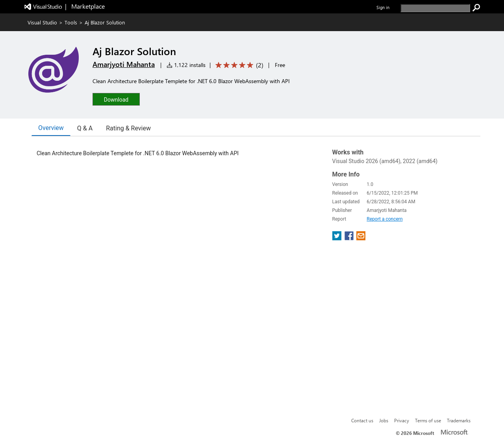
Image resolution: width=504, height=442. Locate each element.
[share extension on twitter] (338, 238)
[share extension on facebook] (350, 238)
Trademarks (459, 420)
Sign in (383, 7)
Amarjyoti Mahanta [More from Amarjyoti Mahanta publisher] (124, 64)
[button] (116, 99)
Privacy (402, 420)
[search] (435, 8)
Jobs (384, 420)
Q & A (85, 128)
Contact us (362, 420)
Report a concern (384, 219)
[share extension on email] (361, 238)
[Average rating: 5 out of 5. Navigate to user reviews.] (238, 65)
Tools (71, 22)
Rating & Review (128, 128)
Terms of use (428, 420)
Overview (51, 128)
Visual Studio (42, 22)
